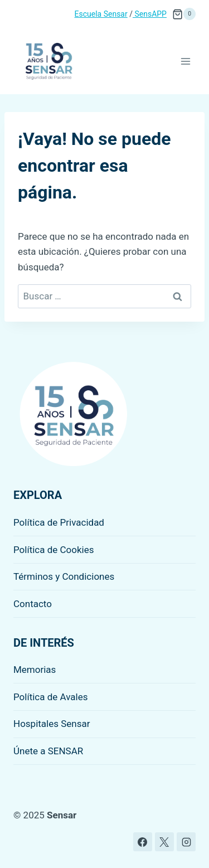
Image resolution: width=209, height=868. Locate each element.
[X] (164, 842)
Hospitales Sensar (52, 724)
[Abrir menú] (185, 61)
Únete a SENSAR (48, 751)
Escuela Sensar (101, 14)
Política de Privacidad (59, 522)
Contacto (33, 604)
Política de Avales (51, 697)
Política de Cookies (54, 550)
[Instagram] (186, 842)
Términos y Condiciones (64, 576)
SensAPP (150, 14)
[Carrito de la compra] (184, 14)
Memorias (35, 670)
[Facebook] (143, 842)
